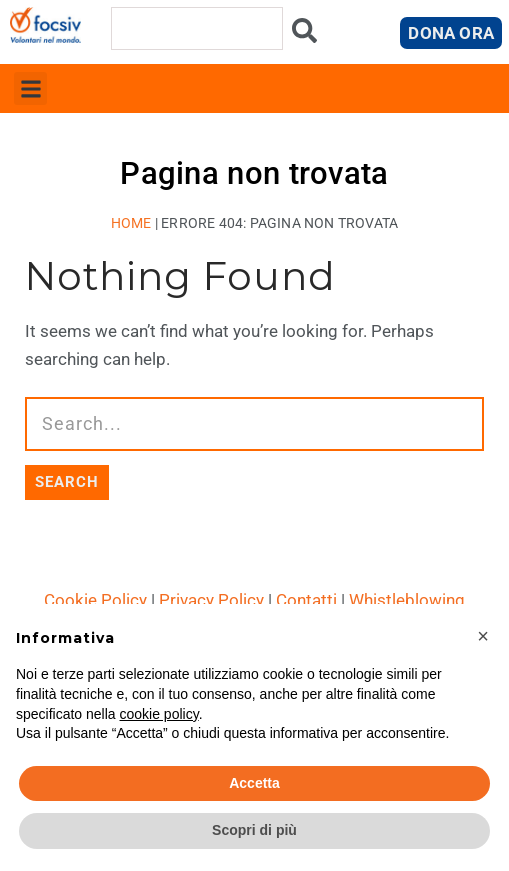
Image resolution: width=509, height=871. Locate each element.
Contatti (306, 600)
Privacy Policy (211, 600)
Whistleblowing (407, 600)
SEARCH (67, 482)
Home (131, 223)
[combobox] (197, 28)
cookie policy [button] (159, 714)
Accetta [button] (254, 783)
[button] (30, 88)
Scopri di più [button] (254, 830)
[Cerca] (304, 35)
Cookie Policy (95, 600)
